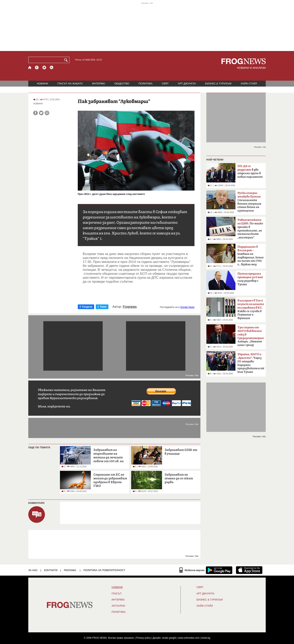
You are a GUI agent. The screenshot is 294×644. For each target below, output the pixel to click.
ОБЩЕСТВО (122, 84)
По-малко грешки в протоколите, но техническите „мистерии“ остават (250, 230)
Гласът (117, 594)
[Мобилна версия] (192, 570)
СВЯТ (165, 84)
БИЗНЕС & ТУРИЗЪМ (218, 84)
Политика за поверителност (104, 570)
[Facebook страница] (37, 68)
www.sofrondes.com (189, 638)
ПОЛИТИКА (146, 84)
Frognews (130, 307)
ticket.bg (206, 638)
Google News (187, 307)
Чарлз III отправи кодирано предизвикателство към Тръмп (251, 363)
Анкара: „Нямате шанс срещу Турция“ (251, 337)
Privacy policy (144, 638)
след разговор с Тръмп (250, 279)
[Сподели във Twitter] (41, 113)
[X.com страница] (44, 68)
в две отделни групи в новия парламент (250, 171)
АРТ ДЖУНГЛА (187, 84)
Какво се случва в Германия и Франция (251, 309)
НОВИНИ (43, 84)
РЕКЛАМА (70, 570)
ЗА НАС (33, 570)
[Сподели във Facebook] (36, 113)
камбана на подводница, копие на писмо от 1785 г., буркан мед (251, 256)
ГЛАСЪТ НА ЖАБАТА (70, 84)
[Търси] (67, 60)
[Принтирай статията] (47, 113)
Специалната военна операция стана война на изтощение (249, 202)
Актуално (118, 606)
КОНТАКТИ (51, 570)
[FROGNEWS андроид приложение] (219, 570)
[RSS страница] (52, 68)
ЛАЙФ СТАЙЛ (249, 84)
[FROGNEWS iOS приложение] (249, 570)
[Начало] (30, 68)
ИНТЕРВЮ (99, 84)
